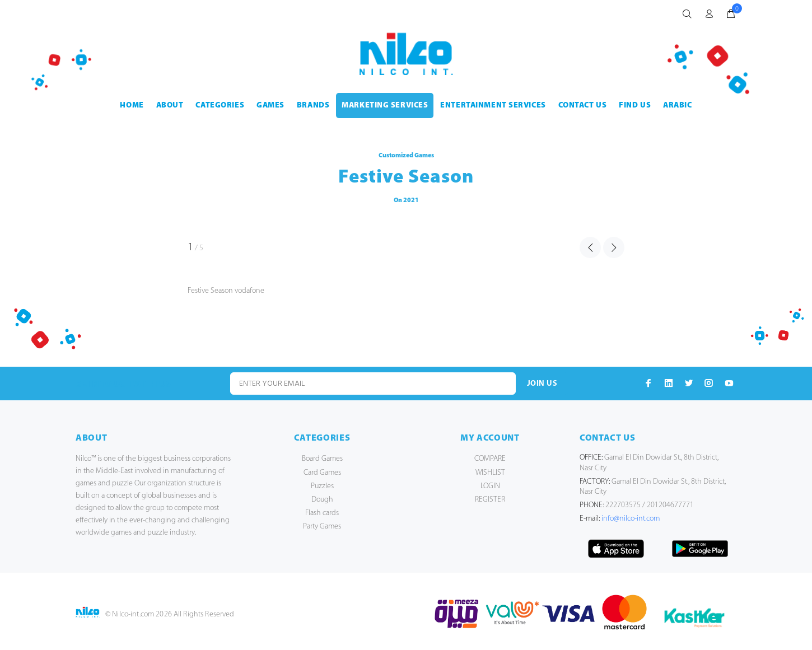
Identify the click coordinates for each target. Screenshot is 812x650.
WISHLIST (490, 473)
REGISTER (490, 500)
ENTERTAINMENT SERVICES (493, 106)
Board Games (322, 459)
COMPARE (490, 459)
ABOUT (170, 106)
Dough (322, 500)
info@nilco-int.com (631, 519)
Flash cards (322, 513)
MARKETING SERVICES (385, 106)
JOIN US (542, 384)
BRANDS (313, 106)
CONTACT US (583, 106)
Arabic (677, 106)
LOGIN (490, 486)
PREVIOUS (590, 247)
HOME (132, 106)
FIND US (635, 106)
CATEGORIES (220, 106)
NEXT (614, 247)
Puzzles (322, 486)
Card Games (322, 473)
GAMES (270, 106)
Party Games (322, 527)
